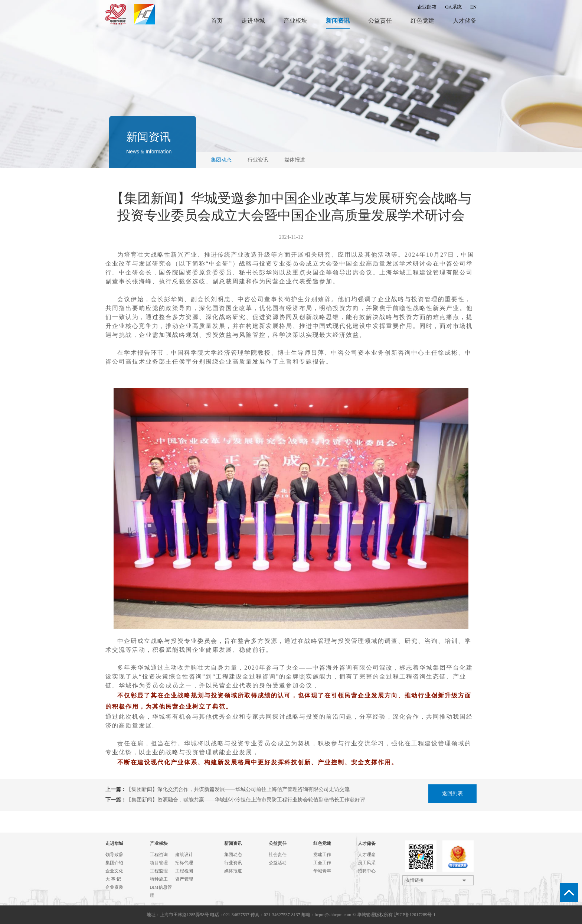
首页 (217, 21)
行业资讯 (258, 160)
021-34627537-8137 (282, 915)
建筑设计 (184, 855)
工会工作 (322, 863)
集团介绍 (114, 863)
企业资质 (114, 887)
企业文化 (114, 871)
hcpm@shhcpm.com (333, 915)
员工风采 (367, 863)
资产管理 (184, 879)
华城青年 (322, 871)
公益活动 (278, 863)
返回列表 (452, 793)
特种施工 (159, 879)
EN (473, 7)
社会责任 (278, 855)
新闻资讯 (338, 21)
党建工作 (322, 855)
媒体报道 (295, 160)
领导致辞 (114, 855)
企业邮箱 (427, 7)
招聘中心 (367, 871)
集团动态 (221, 160)
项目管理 (159, 863)
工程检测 (184, 871)
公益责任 (380, 21)
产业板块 (295, 21)
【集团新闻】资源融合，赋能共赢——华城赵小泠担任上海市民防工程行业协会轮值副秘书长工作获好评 (246, 800)
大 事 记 (113, 879)
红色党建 (422, 21)
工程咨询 (159, 855)
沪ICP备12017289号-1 (415, 915)
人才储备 (465, 21)
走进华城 (253, 21)
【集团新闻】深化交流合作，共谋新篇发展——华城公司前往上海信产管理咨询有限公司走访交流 (238, 789)
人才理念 (367, 855)
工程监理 (159, 871)
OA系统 (453, 7)
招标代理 (184, 863)
